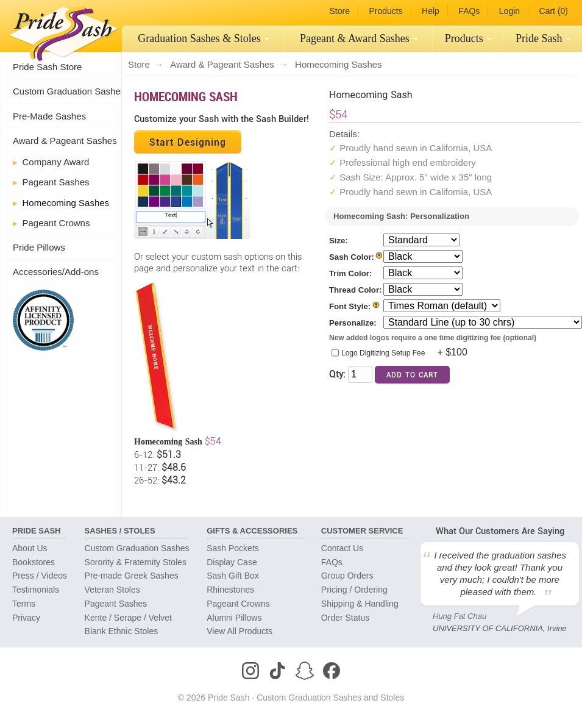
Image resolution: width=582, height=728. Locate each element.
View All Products (240, 631)
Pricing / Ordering (354, 590)
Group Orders (347, 576)
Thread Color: (355, 290)
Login (509, 11)
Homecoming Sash (186, 96)
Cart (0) (554, 11)
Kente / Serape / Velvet (128, 618)
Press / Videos (40, 576)
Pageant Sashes (359, 38)
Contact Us (342, 548)
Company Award (56, 162)
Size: (339, 241)
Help (431, 11)
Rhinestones (230, 590)
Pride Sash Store (47, 67)
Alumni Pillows (234, 618)
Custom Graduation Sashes (69, 91)
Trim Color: (350, 273)
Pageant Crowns (56, 223)
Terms (24, 604)
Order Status (345, 618)
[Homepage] (61, 30)
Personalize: (353, 323)
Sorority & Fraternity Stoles (136, 562)
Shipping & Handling (360, 604)
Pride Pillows (39, 247)
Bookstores (34, 562)
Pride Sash (543, 38)
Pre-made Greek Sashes (132, 576)
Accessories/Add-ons (56, 272)
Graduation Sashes (204, 38)
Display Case (232, 562)
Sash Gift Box (233, 576)
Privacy (26, 618)
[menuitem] (203, 39)
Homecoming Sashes (66, 203)
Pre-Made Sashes (49, 116)
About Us (30, 548)
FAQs (469, 11)
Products (385, 11)
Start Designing (188, 142)
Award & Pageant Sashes (65, 141)
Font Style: (350, 306)
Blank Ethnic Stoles (122, 631)
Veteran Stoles (112, 590)
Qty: (337, 373)
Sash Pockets (233, 548)
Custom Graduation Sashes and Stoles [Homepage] (330, 698)
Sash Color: (352, 257)
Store (339, 11)
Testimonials (36, 590)
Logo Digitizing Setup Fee (383, 353)
